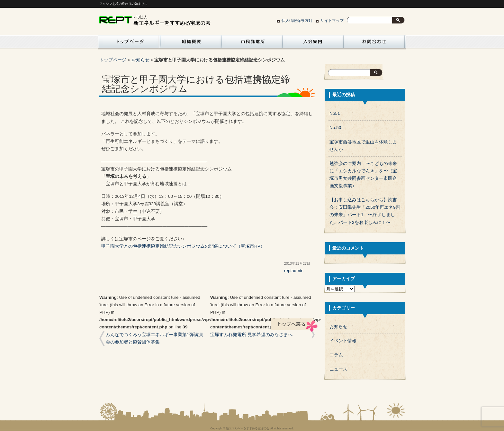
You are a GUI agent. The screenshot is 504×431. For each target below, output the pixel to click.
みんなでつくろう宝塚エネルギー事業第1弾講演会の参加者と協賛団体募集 (154, 338)
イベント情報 (343, 341)
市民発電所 (252, 43)
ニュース (338, 369)
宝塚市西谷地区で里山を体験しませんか (363, 146)
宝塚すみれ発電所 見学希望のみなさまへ (251, 335)
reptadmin (294, 271)
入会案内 (313, 43)
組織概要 (191, 43)
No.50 (335, 128)
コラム (336, 355)
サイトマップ (332, 21)
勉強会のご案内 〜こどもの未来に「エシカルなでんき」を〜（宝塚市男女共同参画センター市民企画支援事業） (363, 175)
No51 (335, 113)
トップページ (113, 60)
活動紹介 (129, 43)
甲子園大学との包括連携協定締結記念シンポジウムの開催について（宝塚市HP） (183, 246)
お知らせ (140, 60)
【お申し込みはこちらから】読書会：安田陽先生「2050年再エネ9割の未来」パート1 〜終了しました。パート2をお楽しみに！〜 (365, 211)
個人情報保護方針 (297, 21)
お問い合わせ (374, 43)
